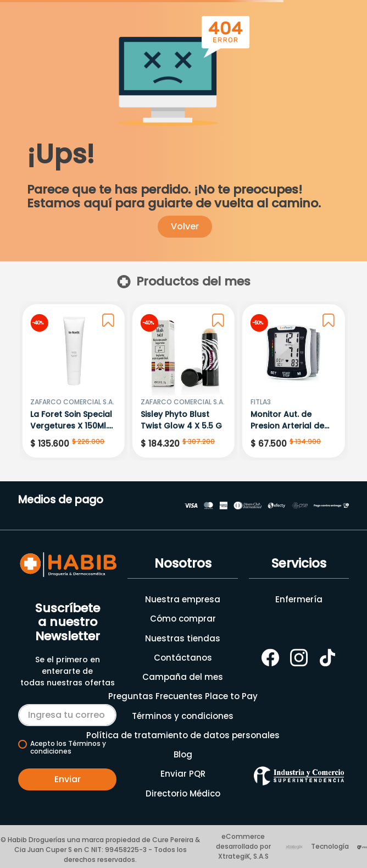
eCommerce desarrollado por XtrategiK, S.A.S (243, 846)
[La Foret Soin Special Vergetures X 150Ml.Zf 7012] (73, 381)
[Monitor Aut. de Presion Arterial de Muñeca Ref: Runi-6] (293, 381)
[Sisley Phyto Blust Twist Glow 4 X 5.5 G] (183, 381)
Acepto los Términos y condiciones (68, 748)
